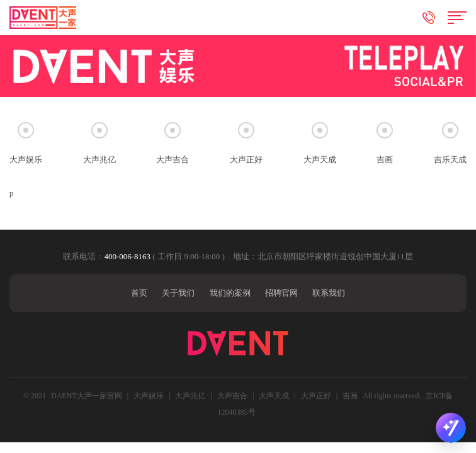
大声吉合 (232, 396)
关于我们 (178, 293)
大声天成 (274, 396)
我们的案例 (230, 293)
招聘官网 (281, 293)
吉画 (351, 396)
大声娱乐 (149, 396)
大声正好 (316, 396)
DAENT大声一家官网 (87, 396)
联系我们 (329, 293)
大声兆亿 (190, 396)
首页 (139, 293)
